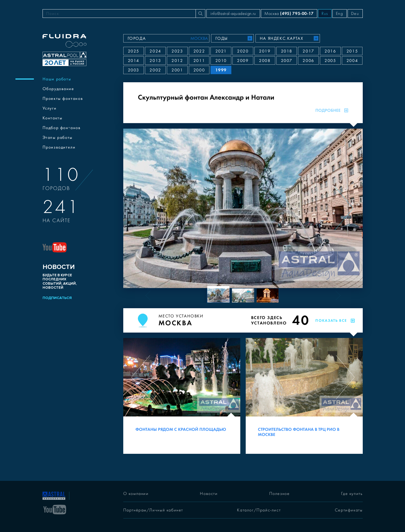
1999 (221, 70)
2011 (199, 61)
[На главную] (54, 495)
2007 (287, 61)
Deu (355, 14)
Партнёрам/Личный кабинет (153, 510)
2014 (134, 61)
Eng (340, 14)
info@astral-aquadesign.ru (233, 14)
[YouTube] (55, 509)
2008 (265, 61)
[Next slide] (344, 208)
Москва (289, 13)
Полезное (280, 494)
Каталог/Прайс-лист (259, 510)
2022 (199, 51)
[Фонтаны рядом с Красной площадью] (182, 396)
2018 (287, 51)
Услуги (50, 108)
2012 (177, 61)
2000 (199, 70)
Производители (59, 147)
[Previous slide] (142, 208)
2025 (134, 51)
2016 (330, 51)
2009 (243, 61)
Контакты (53, 118)
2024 (155, 51)
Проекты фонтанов (63, 98)
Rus (325, 14)
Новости (209, 494)
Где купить (352, 494)
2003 (134, 70)
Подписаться (57, 298)
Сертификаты (349, 510)
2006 (308, 61)
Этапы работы (58, 137)
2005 (330, 61)
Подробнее (332, 110)
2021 (221, 51)
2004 (352, 61)
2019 (265, 51)
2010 (221, 61)
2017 (308, 51)
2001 (177, 70)
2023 (177, 51)
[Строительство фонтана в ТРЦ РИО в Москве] (304, 396)
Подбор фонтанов (62, 128)
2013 (155, 61)
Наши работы (57, 79)
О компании (136, 494)
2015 (352, 51)
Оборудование (58, 89)
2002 (155, 70)
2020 (243, 51)
